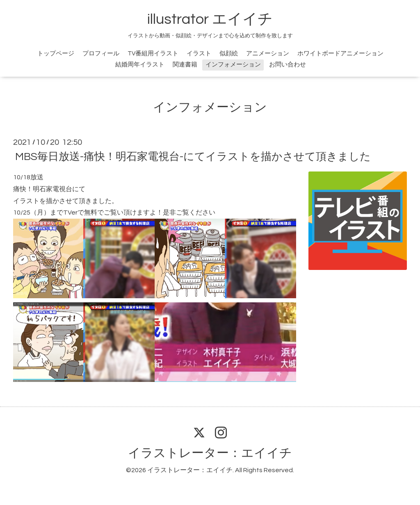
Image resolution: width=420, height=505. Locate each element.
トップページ (56, 54)
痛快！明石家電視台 (43, 189)
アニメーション (268, 54)
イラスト (199, 54)
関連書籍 (185, 65)
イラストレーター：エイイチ (210, 453)
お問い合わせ (288, 65)
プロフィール (101, 54)
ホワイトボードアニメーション (340, 54)
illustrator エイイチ (210, 19)
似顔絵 (229, 54)
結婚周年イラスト (140, 65)
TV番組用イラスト (153, 54)
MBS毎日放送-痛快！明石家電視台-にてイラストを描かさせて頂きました (193, 157)
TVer (70, 213)
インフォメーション (233, 65)
